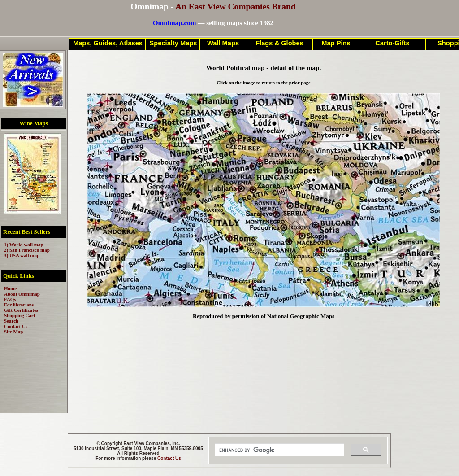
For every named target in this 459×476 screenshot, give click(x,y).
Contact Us (169, 458)
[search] (279, 450)
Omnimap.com (175, 23)
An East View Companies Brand (236, 7)
